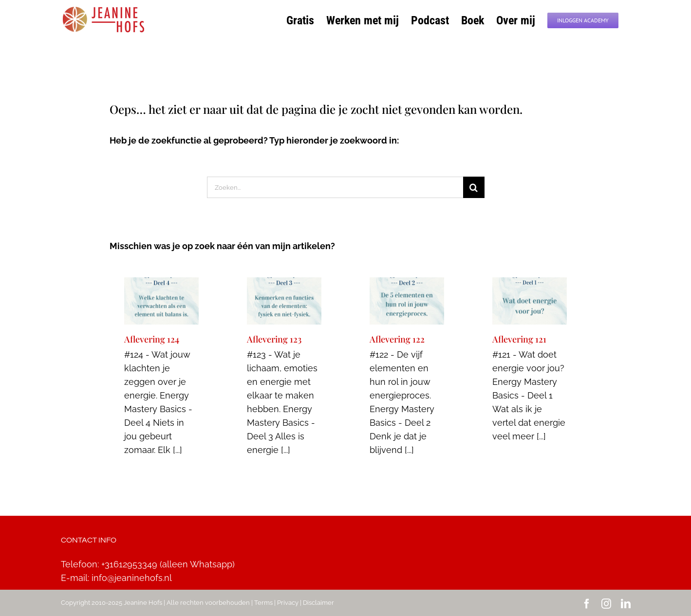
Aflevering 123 (274, 339)
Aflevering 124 (152, 339)
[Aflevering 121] (530, 301)
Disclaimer (318, 603)
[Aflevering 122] (407, 301)
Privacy (288, 603)
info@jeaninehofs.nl (132, 578)
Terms (263, 603)
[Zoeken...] (335, 187)
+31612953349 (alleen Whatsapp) (168, 564)
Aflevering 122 (397, 339)
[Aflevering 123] (284, 301)
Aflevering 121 (519, 339)
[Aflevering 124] (161, 301)
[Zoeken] (474, 187)
